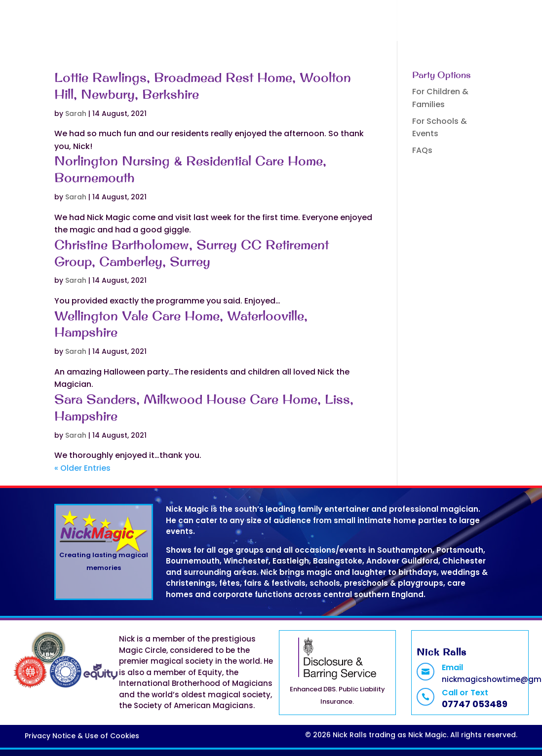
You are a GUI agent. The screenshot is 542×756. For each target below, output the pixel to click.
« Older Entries (82, 468)
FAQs (362, 22)
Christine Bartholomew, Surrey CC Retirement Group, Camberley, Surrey (192, 253)
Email (452, 667)
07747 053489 (475, 704)
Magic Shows (230, 22)
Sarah (76, 113)
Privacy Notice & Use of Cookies (82, 736)
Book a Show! (309, 22)
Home (176, 22)
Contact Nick (414, 22)
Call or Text (465, 693)
